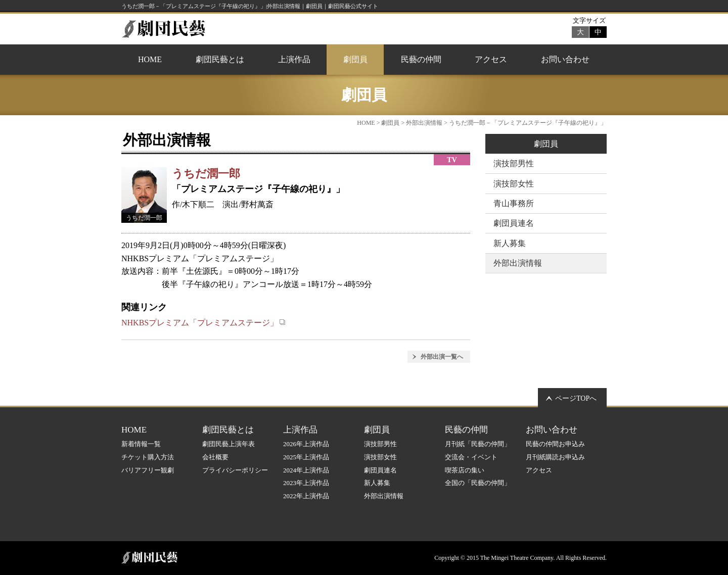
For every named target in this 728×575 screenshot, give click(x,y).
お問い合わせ (565, 59)
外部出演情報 (424, 123)
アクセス (491, 59)
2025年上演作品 (306, 457)
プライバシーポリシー (235, 470)
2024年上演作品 (306, 470)
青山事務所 (514, 203)
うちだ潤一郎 (206, 174)
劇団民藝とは (220, 59)
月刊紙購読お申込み (555, 457)
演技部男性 (514, 163)
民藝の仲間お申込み (555, 444)
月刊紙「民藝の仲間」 (478, 444)
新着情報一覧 (141, 444)
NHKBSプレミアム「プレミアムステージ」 (203, 323)
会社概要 (215, 457)
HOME (150, 59)
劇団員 (355, 59)
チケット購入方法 (148, 457)
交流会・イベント (471, 457)
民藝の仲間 (421, 59)
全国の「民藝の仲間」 (478, 483)
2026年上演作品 (306, 444)
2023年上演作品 (306, 483)
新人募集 (510, 243)
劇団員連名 (514, 223)
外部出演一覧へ (442, 357)
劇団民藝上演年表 (229, 444)
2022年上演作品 (306, 496)
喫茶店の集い (465, 470)
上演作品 (294, 59)
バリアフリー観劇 (148, 470)
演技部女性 (514, 184)
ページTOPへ (576, 398)
